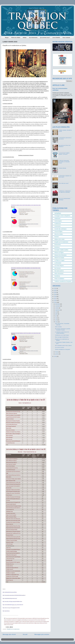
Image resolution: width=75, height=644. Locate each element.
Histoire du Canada (59, 258)
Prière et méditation (59, 279)
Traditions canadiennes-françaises (63, 281)
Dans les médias (59, 234)
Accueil (25, 634)
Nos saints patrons (59, 271)
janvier (57, 354)
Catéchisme (57, 218)
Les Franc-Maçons (59, 266)
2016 (55, 300)
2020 (55, 292)
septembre (58, 310)
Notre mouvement (59, 273)
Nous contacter (66, 38)
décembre (58, 304)
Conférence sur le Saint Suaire (62, 335)
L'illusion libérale (62, 168)
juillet (57, 314)
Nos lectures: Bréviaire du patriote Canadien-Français (63, 329)
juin (56, 316)
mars (57, 322)
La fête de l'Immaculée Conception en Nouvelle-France (64, 162)
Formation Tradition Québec (61, 250)
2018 (55, 296)
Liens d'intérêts (56, 38)
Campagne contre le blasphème (62, 216)
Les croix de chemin (60, 347)
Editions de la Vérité (59, 239)
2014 (55, 356)
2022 (55, 288)
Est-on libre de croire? (64, 183)
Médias (25, 38)
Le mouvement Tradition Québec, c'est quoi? (64, 154)
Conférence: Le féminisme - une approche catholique (65, 192)
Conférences (58, 224)
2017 (55, 298)
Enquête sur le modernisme (13, 629)
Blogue (7, 38)
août (56, 312)
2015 (55, 302)
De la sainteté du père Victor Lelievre (63, 346)
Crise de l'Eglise (58, 231)
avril (56, 320)
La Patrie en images (59, 260)
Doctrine (57, 237)
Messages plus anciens (42, 634)
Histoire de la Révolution (60, 255)
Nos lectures (58, 268)
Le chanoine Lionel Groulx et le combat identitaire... (62, 333)
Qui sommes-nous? (45, 38)
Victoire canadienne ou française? (63, 349)
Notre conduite (58, 327)
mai (56, 318)
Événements (58, 245)
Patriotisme (57, 276)
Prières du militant (16, 38)
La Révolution (58, 263)
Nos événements (33, 38)
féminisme (57, 247)
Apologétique (58, 213)
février (57, 352)
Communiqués (58, 221)
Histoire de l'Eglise (59, 252)
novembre (58, 306)
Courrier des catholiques (60, 229)
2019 (55, 294)
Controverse (57, 226)
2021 (55, 290)
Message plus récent (9, 634)
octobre (57, 308)
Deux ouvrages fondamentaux (62, 337)
